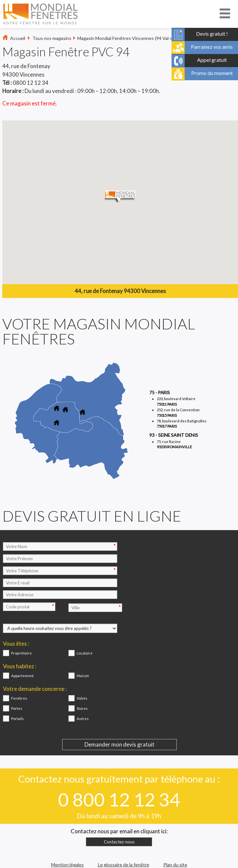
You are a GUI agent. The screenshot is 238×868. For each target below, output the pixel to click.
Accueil (18, 38)
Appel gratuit (212, 59)
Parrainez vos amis (212, 46)
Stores (82, 708)
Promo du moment (212, 72)
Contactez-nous (119, 842)
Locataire (85, 653)
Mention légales (67, 865)
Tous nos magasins (52, 38)
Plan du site (175, 865)
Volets (82, 698)
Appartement (22, 676)
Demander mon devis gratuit (119, 744)
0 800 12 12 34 (119, 799)
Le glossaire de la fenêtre (124, 865)
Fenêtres (19, 698)
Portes (17, 708)
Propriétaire (21, 653)
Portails (18, 719)
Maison (83, 676)
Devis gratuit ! (212, 33)
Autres (83, 719)
